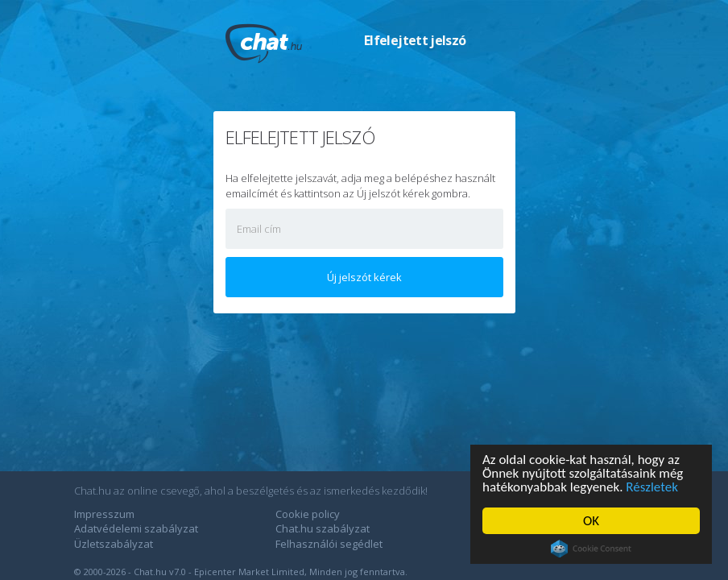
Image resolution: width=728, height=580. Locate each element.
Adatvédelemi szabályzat (136, 528)
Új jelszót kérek (364, 277)
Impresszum (104, 514)
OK (591, 521)
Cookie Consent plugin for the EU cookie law (591, 549)
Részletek (652, 487)
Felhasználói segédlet (329, 544)
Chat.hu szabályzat (323, 528)
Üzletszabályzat (114, 544)
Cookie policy (308, 514)
